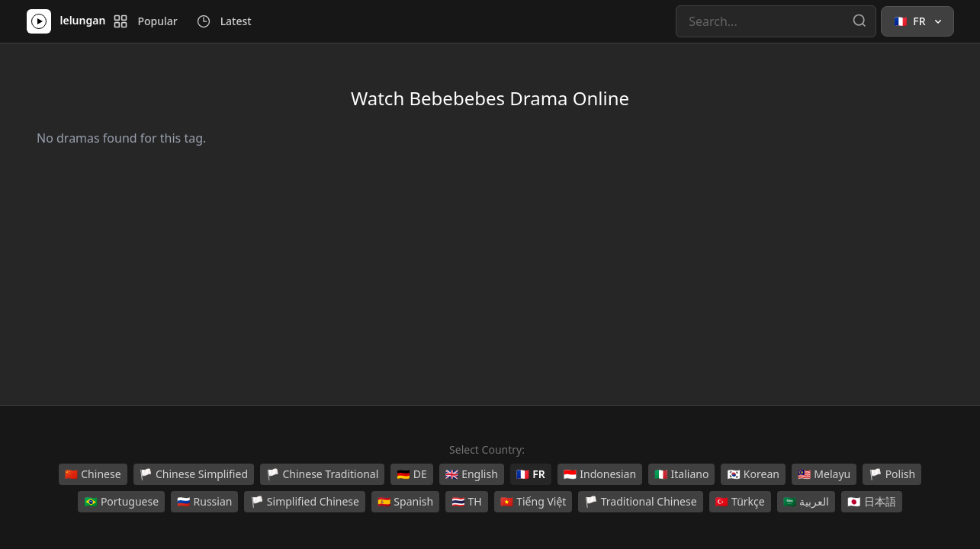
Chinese (93, 474)
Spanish (405, 502)
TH (467, 502)
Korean (753, 474)
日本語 (871, 502)
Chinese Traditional (322, 474)
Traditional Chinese (640, 502)
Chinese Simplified (194, 474)
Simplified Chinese (305, 502)
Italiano (681, 474)
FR (531, 474)
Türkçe (740, 502)
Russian (204, 502)
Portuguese (121, 502)
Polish (892, 474)
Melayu (824, 474)
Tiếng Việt (533, 502)
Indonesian (600, 474)
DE (411, 474)
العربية (806, 502)
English (472, 474)
